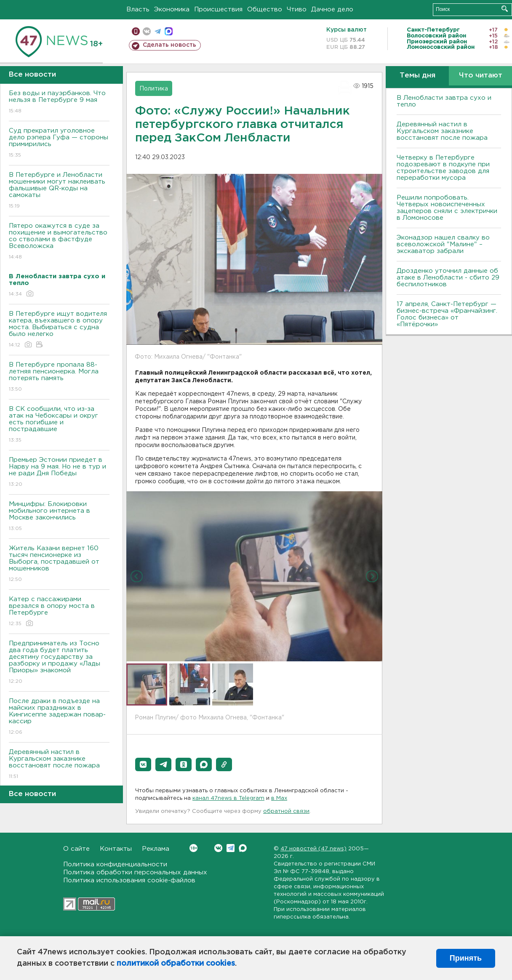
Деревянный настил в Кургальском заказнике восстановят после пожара (59, 765)
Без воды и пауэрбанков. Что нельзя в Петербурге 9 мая (59, 103)
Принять (466, 958)
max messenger (169, 31)
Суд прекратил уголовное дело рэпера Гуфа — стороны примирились (59, 143)
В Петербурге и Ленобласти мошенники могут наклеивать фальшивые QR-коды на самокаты (59, 191)
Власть (138, 9)
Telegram (231, 848)
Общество (265, 9)
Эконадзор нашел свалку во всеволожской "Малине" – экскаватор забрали (443, 244)
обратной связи (286, 811)
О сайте (76, 849)
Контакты (116, 849)
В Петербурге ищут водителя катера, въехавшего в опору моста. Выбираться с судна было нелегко (59, 330)
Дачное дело (332, 9)
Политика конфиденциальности (115, 864)
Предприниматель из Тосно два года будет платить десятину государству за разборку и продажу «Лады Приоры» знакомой (59, 663)
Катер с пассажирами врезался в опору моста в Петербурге (59, 612)
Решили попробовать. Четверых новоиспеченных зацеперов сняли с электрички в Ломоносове (447, 208)
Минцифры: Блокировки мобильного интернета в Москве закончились (59, 517)
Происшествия (218, 9)
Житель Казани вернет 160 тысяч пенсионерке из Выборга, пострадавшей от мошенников (59, 564)
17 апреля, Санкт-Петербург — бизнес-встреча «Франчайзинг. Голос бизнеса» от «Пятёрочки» (447, 314)
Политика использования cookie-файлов (129, 880)
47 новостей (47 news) (313, 849)
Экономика (172, 9)
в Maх (279, 798)
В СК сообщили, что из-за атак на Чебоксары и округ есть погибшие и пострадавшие (59, 425)
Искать (505, 9)
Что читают (481, 76)
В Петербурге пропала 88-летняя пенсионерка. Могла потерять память (59, 377)
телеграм (158, 31)
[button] (143, 764)
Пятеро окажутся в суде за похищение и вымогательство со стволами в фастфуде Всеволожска (59, 242)
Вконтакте (193, 848)
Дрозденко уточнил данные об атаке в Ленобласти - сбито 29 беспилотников (448, 278)
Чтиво (297, 9)
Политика (154, 89)
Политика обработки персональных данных (135, 872)
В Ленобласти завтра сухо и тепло (444, 101)
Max (243, 848)
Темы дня (417, 76)
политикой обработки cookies (176, 964)
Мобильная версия (136, 31)
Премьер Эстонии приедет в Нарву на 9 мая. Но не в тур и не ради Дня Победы (59, 473)
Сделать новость (169, 45)
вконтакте (147, 31)
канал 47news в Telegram (228, 798)
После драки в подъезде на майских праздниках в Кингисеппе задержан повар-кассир (59, 717)
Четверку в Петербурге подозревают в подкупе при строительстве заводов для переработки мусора (443, 168)
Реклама (156, 849)
